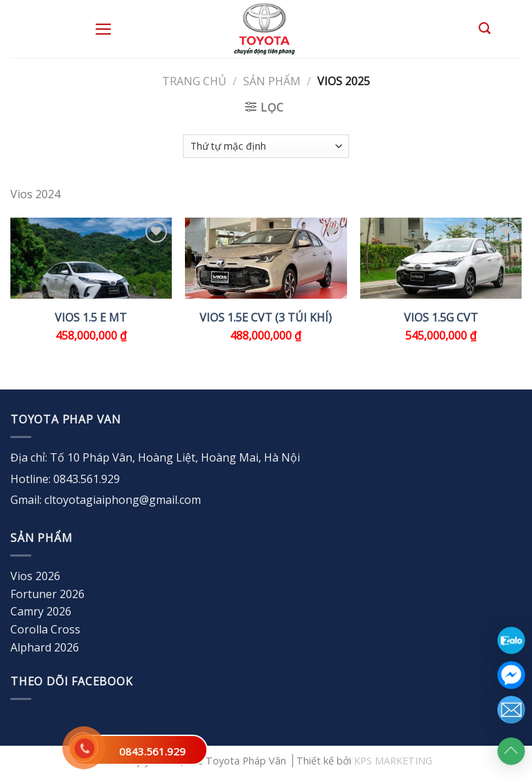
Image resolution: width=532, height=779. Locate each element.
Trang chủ (194, 81)
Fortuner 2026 (47, 594)
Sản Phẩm (272, 81)
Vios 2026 (35, 576)
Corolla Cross (45, 629)
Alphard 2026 (45, 647)
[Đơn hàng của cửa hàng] (266, 146)
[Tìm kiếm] (485, 28)
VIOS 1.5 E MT (91, 318)
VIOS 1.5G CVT (441, 318)
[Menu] (104, 29)
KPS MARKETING (393, 761)
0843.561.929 (152, 751)
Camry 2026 (41, 611)
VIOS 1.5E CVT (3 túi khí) (266, 318)
